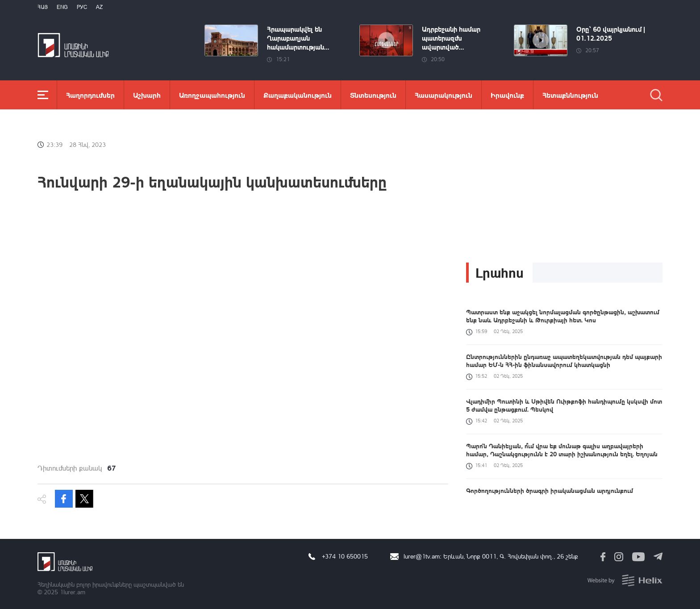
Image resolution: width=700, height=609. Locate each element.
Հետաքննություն (570, 95)
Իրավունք (507, 95)
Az (99, 7)
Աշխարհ (147, 95)
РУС (82, 7)
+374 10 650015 (345, 556)
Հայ (43, 7)
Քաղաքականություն (298, 95)
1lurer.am (73, 592)
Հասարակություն (444, 95)
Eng (62, 7)
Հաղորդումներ (90, 95)
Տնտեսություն (373, 95)
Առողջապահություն (212, 95)
